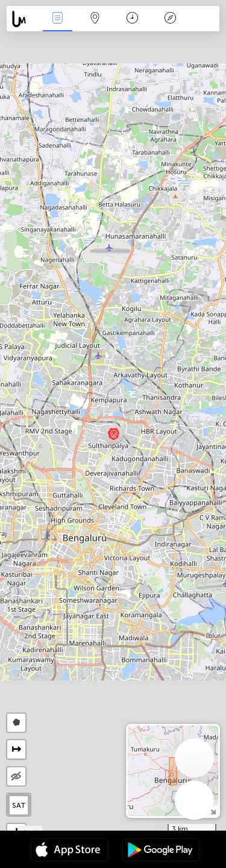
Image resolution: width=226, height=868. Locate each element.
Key (170, 19)
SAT (19, 805)
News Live (57, 19)
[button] (114, 434)
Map (95, 19)
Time (132, 19)
